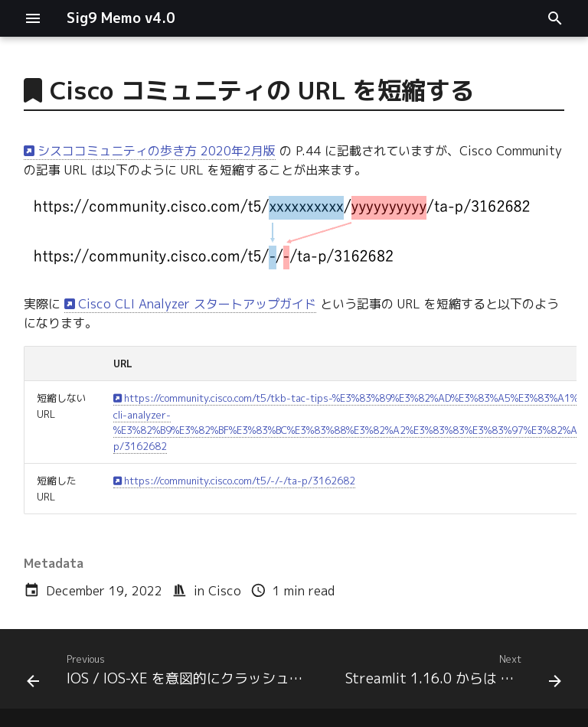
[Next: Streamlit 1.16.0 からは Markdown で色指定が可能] (451, 673)
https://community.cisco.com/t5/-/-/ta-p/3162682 (240, 481)
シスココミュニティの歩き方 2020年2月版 (157, 151)
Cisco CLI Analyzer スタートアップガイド (197, 304)
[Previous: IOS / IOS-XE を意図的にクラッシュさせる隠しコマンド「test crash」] (172, 673)
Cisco (225, 591)
